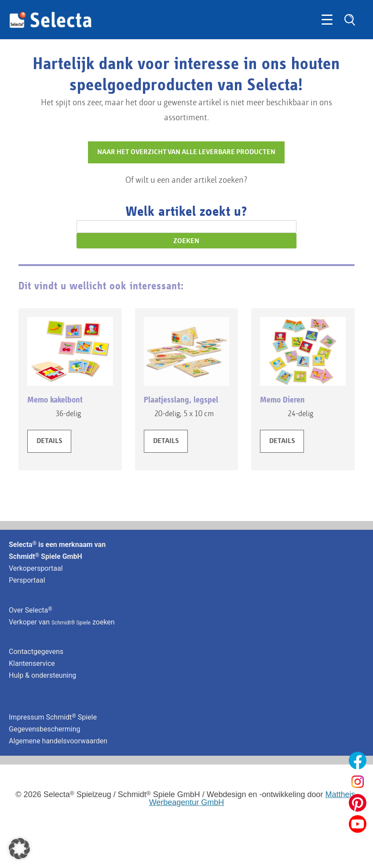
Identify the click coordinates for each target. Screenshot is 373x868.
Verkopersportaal (36, 568)
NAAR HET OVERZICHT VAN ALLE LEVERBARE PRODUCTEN (186, 152)
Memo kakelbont (55, 400)
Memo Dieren (282, 400)
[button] (19, 849)
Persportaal (27, 580)
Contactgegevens (36, 652)
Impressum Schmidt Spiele (54, 717)
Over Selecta (31, 610)
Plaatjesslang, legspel (181, 400)
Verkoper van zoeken (62, 622)
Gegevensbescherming (45, 729)
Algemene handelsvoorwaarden (58, 741)
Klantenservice (32, 663)
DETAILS (49, 441)
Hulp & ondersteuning (42, 675)
